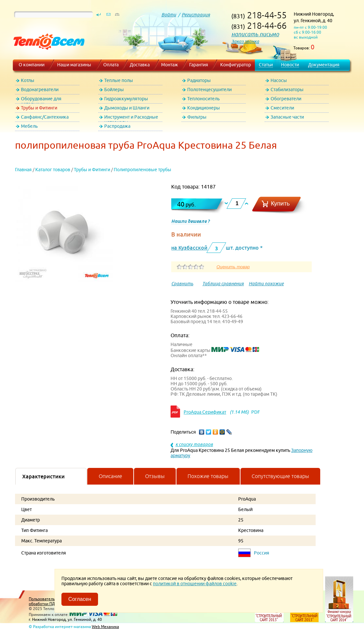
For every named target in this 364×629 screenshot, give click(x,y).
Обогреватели (286, 99)
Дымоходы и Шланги (127, 108)
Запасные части (287, 117)
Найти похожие (266, 284)
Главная (23, 170)
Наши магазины (74, 65)
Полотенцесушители (209, 90)
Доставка (140, 65)
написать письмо (255, 34)
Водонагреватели (40, 90)
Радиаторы (199, 80)
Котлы (28, 80)
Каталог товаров (53, 170)
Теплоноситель (203, 99)
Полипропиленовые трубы (142, 170)
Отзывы (155, 476)
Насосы (279, 80)
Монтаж (170, 65)
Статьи (266, 65)
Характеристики (43, 476)
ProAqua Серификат (205, 412)
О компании (32, 65)
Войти (169, 15)
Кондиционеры (204, 108)
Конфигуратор (236, 65)
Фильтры (197, 117)
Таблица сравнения (223, 284)
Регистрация (196, 15)
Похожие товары (208, 476)
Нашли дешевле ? (190, 221)
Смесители (282, 108)
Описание (110, 476)
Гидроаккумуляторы (126, 99)
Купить (280, 203)
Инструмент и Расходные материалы (131, 118)
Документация (324, 65)
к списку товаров (194, 444)
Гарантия (199, 65)
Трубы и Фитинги (39, 108)
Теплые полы (119, 80)
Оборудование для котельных (41, 100)
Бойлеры (114, 90)
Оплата (111, 65)
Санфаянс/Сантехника (45, 117)
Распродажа (117, 126)
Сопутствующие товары (280, 476)
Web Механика (105, 627)
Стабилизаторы (287, 90)
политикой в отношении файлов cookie (195, 584)
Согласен (80, 599)
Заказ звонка (245, 41)
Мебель (29, 126)
